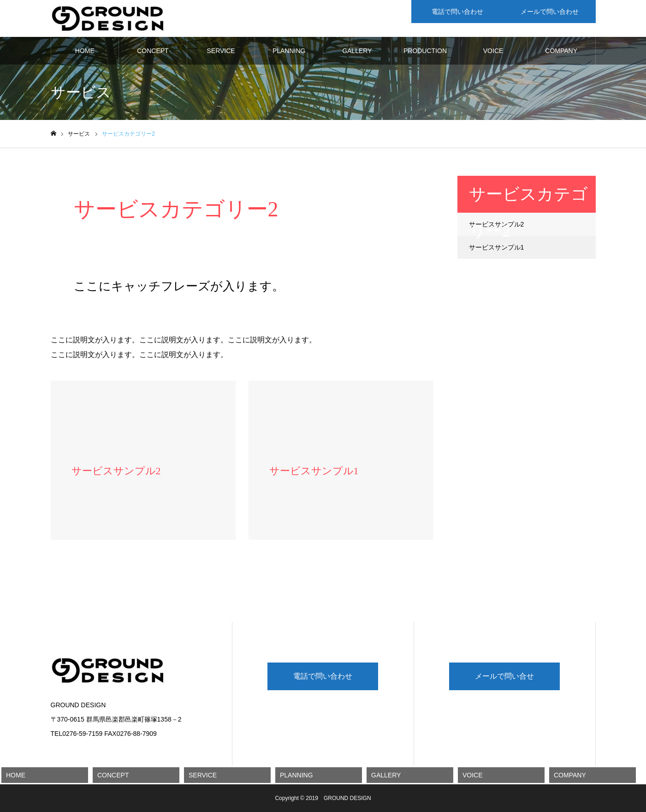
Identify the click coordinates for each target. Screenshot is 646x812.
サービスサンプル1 (497, 247)
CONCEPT (153, 51)
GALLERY (357, 51)
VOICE (493, 51)
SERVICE (221, 51)
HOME (85, 51)
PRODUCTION (425, 51)
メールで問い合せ (504, 676)
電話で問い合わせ (323, 676)
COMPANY (561, 51)
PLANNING (289, 51)
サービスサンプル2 (497, 224)
